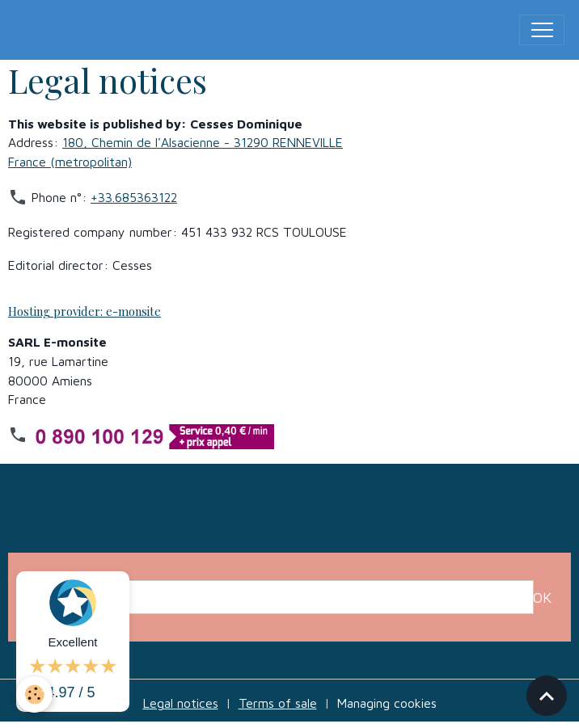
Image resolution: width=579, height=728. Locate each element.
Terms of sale (278, 703)
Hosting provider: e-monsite (85, 311)
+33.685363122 (134, 197)
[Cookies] (34, 694)
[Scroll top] (547, 696)
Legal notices (181, 703)
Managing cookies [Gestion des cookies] (387, 703)
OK (542, 598)
